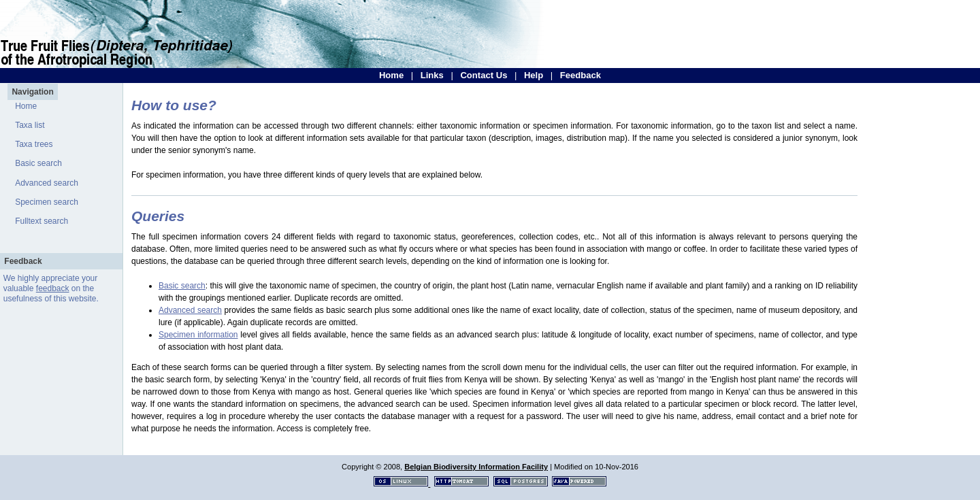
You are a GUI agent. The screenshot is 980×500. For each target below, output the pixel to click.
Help (534, 75)
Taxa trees (34, 144)
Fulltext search (42, 221)
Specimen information (198, 335)
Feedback (581, 75)
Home (391, 75)
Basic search (38, 163)
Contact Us (484, 75)
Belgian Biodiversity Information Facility (476, 467)
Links (432, 75)
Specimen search (47, 202)
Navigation (32, 92)
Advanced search (47, 183)
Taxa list (30, 125)
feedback (53, 288)
